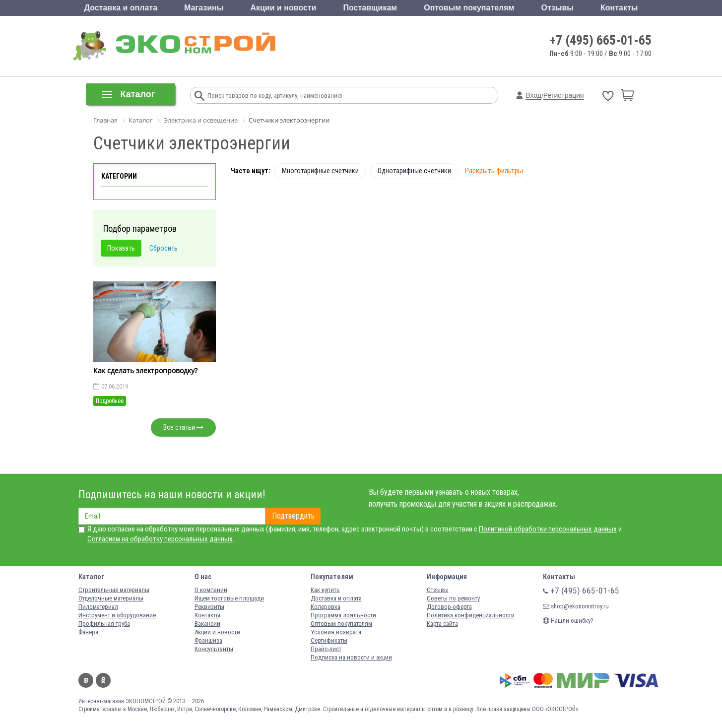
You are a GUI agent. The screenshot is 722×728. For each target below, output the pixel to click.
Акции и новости (283, 8)
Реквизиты (209, 607)
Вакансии (207, 624)
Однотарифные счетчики (414, 171)
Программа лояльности (343, 615)
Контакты (619, 8)
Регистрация (564, 95)
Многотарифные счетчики (320, 171)
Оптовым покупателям (469, 8)
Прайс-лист (326, 649)
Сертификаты (329, 640)
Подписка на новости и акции (351, 657)
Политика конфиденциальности (471, 615)
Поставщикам (370, 8)
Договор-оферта (449, 607)
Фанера (88, 632)
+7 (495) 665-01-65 (601, 40)
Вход (533, 95)
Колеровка (326, 607)
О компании (211, 590)
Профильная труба (104, 624)
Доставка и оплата (121, 8)
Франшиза (208, 640)
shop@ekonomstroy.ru (576, 606)
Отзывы (558, 8)
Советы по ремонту (453, 598)
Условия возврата (336, 632)
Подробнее (110, 401)
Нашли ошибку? (568, 621)
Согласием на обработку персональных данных (160, 539)
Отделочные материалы (111, 598)
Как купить (325, 590)
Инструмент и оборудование (117, 615)
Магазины (204, 8)
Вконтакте (86, 680)
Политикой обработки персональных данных (548, 529)
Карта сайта (442, 624)
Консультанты (214, 649)
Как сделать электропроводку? (145, 370)
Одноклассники (103, 680)
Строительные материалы (114, 590)
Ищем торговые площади (229, 598)
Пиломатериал (98, 607)
